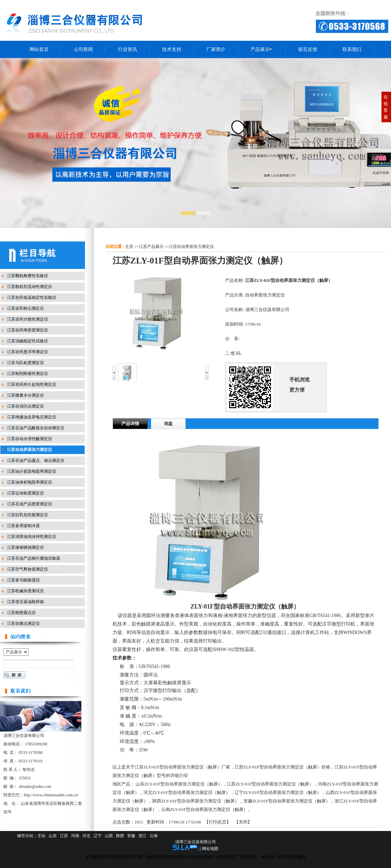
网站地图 (210, 849)
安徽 (131, 836)
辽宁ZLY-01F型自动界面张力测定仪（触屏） (278, 792)
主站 (41, 836)
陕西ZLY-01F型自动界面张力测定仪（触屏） (196, 801)
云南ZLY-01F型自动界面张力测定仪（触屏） (205, 809)
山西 (109, 836)
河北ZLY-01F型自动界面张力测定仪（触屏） (187, 792)
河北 (86, 836)
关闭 (243, 822)
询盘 (168, 424)
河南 (75, 836)
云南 (154, 836)
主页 (129, 247)
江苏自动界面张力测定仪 (191, 247)
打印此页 (218, 822)
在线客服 (386, 107)
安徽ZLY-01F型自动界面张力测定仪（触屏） (287, 801)
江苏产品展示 (151, 247)
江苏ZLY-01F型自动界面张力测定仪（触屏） (270, 784)
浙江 (142, 836)
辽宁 (98, 836)
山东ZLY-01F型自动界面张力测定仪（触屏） (179, 784)
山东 (53, 836)
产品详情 (130, 424)
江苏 (64, 836)
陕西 (120, 836)
